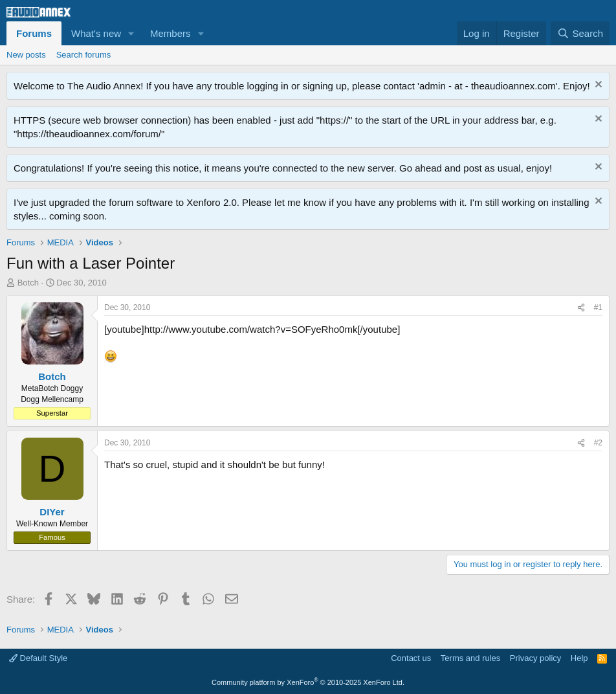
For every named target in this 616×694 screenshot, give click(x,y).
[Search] (580, 33)
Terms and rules (470, 658)
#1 (598, 308)
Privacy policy (535, 658)
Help (579, 658)
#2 (598, 443)
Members (170, 33)
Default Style (38, 658)
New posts (26, 55)
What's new (96, 33)
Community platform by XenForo (308, 682)
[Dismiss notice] (597, 86)
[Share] (581, 308)
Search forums (84, 55)
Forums (34, 33)
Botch (28, 283)
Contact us (411, 658)
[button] (131, 33)
